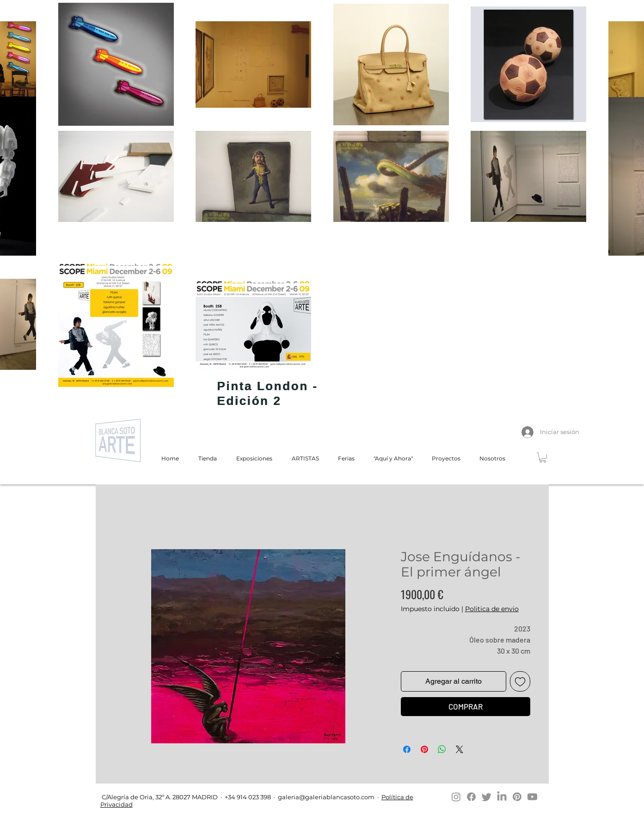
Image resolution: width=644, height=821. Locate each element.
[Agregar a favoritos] (520, 681)
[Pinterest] (517, 797)
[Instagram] (456, 797)
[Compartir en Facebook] (407, 749)
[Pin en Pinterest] (424, 749)
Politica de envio (492, 609)
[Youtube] (532, 797)
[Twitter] (487, 797)
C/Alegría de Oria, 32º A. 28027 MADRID (159, 797)
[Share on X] (460, 749)
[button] (543, 458)
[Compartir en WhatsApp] (442, 749)
